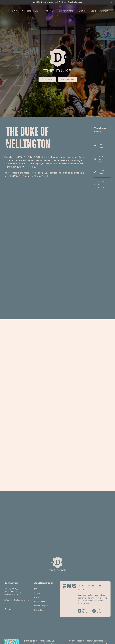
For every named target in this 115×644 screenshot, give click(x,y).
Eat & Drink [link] (13, 11)
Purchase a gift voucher (102, 185)
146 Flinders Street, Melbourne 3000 (13, 593)
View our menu (102, 159)
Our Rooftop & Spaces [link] (32, 11)
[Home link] (57, 564)
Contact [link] (105, 11)
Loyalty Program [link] (41, 606)
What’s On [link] (50, 11)
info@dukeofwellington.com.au (17, 602)
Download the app (75, 2)
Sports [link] (94, 11)
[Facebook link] (5, 609)
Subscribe (39, 610)
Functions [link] (82, 11)
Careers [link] (38, 593)
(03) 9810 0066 (11, 589)
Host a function (67, 79)
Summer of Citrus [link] (66, 11)
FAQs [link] (36, 589)
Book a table (47, 79)
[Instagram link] (10, 609)
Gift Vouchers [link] (40, 602)
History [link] (37, 597)
